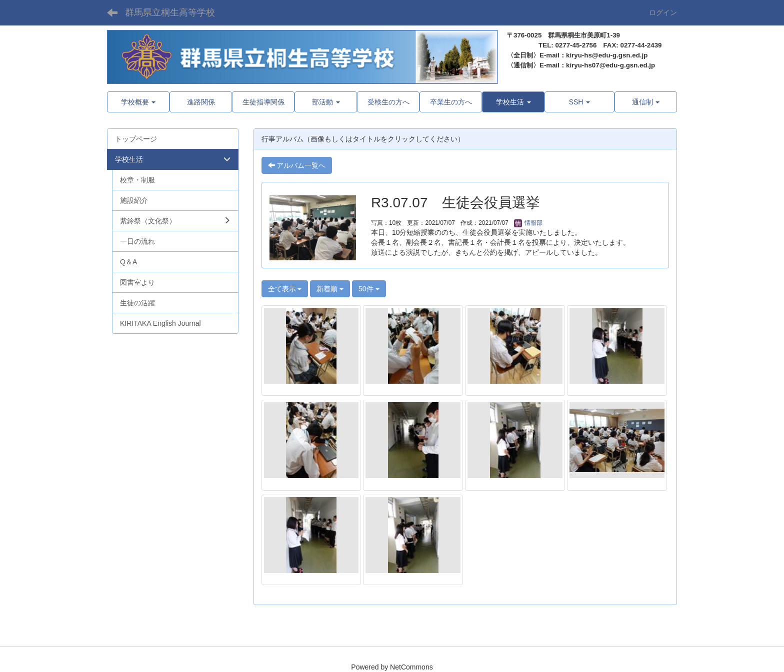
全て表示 (285, 289)
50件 (369, 289)
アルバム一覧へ (297, 165)
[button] (513, 102)
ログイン (663, 12)
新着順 (330, 289)
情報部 (528, 223)
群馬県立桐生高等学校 (170, 12)
